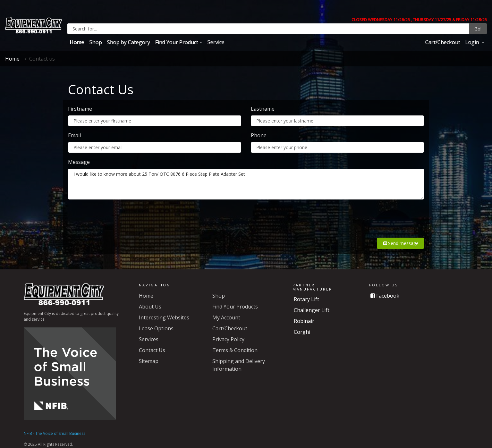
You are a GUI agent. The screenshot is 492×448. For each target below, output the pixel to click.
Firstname (80, 109)
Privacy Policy (228, 332)
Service (216, 42)
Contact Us (152, 342)
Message (79, 162)
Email (74, 135)
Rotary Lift (306, 292)
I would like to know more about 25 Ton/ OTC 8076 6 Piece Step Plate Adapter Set (246, 184)
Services (149, 332)
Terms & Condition (235, 342)
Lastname (263, 109)
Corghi (302, 324)
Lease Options (156, 321)
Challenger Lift (312, 302)
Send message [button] (400, 236)
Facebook (385, 288)
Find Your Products (235, 299)
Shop (95, 42)
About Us (150, 299)
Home (77, 42)
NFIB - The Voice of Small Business (55, 426)
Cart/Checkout (442, 42)
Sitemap (149, 353)
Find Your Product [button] (176, 42)
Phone (259, 135)
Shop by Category (128, 42)
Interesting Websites (164, 310)
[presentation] (375, 217)
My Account (226, 310)
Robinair (304, 313)
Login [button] (473, 42)
